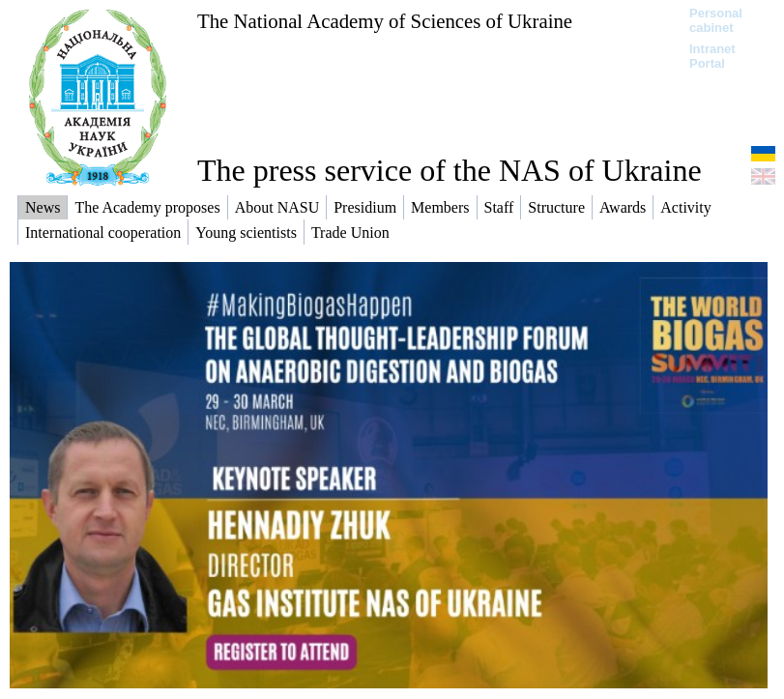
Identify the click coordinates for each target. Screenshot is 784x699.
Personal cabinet (716, 20)
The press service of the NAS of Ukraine (450, 170)
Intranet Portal (712, 56)
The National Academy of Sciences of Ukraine (385, 21)
